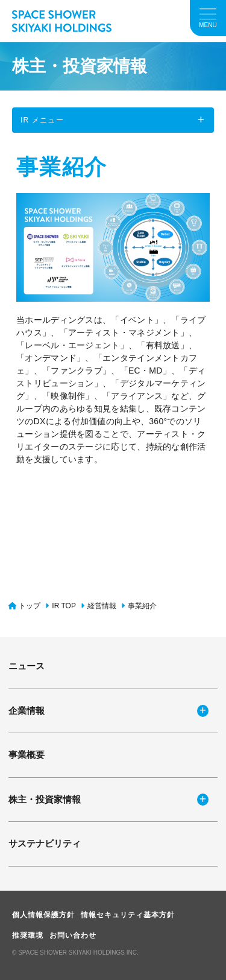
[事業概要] (113, 755)
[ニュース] (113, 667)
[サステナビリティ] (113, 844)
